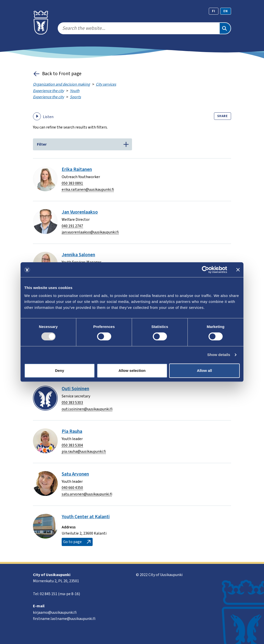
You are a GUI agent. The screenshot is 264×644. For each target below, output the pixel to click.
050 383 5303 (72, 403)
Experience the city (48, 91)
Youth (75, 91)
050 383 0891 (72, 183)
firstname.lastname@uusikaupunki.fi (64, 619)
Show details (219, 355)
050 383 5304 (72, 445)
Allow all (204, 370)
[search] (138, 28)
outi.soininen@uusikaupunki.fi (87, 409)
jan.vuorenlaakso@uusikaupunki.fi (90, 232)
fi (214, 11)
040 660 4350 (72, 488)
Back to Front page (57, 74)
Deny (60, 370)
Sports (75, 97)
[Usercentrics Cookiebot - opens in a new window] (205, 270)
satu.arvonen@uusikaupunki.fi (87, 494)
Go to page (77, 542)
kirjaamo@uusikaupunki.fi (55, 612)
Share (223, 116)
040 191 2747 (72, 226)
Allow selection (132, 370)
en (226, 11)
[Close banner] (238, 270)
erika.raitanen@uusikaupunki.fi (88, 190)
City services (106, 84)
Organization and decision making (61, 84)
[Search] (225, 28)
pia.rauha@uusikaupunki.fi (84, 451)
